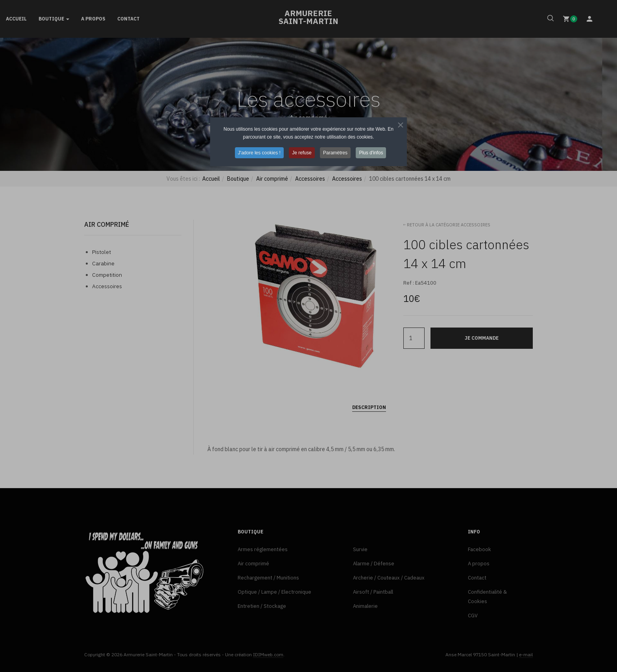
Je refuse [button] (302, 153)
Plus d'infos (371, 153)
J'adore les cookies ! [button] (259, 153)
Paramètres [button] (335, 153)
